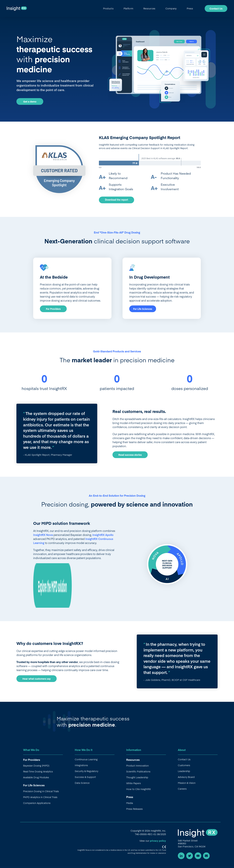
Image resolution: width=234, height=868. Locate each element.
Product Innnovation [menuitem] (137, 766)
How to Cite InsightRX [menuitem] (138, 789)
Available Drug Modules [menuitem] (36, 777)
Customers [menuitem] (184, 765)
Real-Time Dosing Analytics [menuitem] (38, 771)
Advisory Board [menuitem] (186, 777)
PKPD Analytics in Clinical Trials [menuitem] (40, 797)
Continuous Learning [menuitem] (86, 759)
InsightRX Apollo (103, 535)
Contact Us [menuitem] (184, 759)
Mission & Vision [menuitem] (187, 783)
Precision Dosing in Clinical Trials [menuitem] (41, 791)
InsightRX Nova (43, 535)
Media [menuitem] (130, 803)
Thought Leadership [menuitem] (137, 777)
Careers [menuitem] (182, 789)
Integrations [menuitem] (81, 765)
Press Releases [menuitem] (134, 809)
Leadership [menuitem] (184, 771)
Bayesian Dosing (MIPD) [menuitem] (36, 766)
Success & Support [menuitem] (85, 777)
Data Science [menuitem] (82, 783)
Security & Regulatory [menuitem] (86, 771)
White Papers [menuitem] (134, 783)
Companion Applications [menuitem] (37, 803)
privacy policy (158, 841)
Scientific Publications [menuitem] (138, 771)
